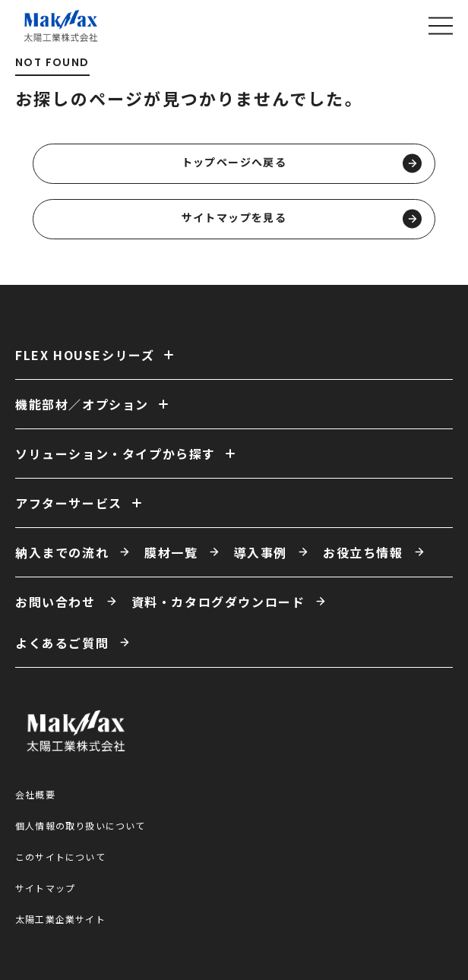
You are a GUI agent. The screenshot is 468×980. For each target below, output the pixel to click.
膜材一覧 (171, 552)
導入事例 (261, 552)
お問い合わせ (55, 602)
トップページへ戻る (302, 164)
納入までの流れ (62, 552)
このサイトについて (60, 857)
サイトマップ (45, 888)
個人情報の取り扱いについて (81, 825)
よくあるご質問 (62, 643)
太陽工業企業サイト (60, 919)
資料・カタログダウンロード (218, 602)
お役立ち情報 (363, 552)
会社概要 (35, 794)
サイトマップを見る (302, 219)
